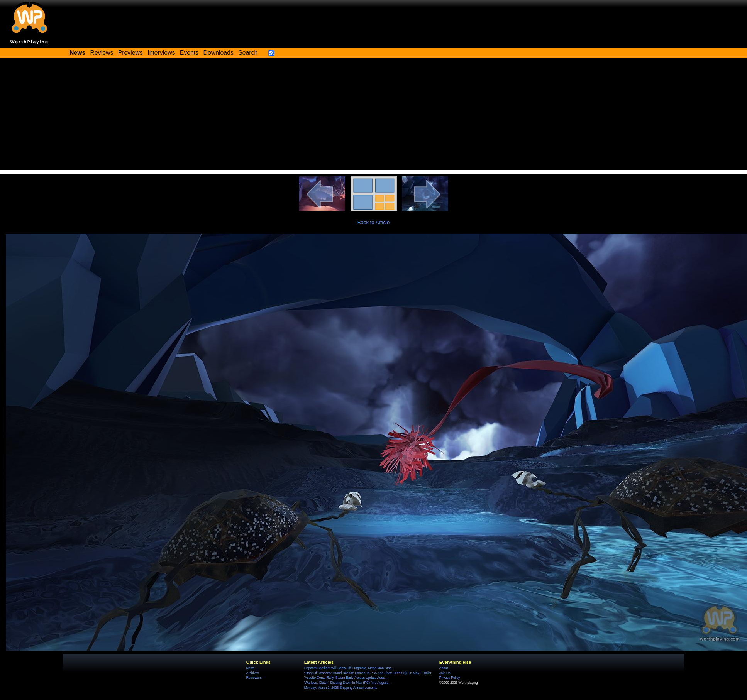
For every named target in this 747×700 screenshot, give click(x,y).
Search (248, 53)
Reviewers (254, 678)
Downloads (219, 53)
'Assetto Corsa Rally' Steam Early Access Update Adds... (346, 678)
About (444, 668)
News (250, 668)
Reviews (102, 53)
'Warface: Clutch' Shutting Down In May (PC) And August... (347, 683)
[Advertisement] (374, 116)
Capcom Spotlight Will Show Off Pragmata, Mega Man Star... (349, 668)
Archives (253, 673)
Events (189, 53)
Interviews (161, 53)
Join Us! (445, 673)
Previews (130, 53)
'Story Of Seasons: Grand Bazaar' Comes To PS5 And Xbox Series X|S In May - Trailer (368, 673)
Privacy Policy (450, 678)
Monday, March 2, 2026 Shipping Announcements (341, 688)
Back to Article (374, 222)
